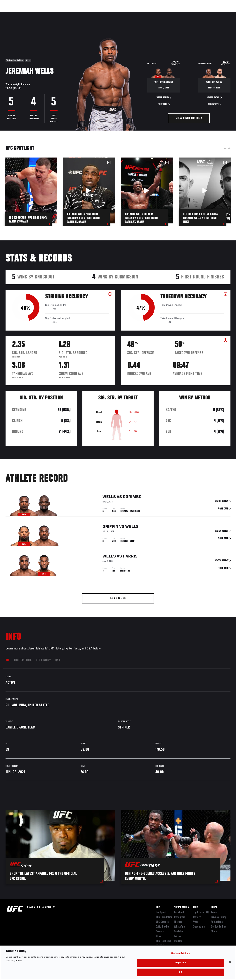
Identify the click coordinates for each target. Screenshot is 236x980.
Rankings (26, 14)
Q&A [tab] (58, 660)
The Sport (161, 912)
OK (181, 972)
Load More (118, 598)
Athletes (42, 14)
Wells (109, 498)
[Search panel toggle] (224, 14)
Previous (225, 148)
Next (229, 148)
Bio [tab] (8, 660)
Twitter (178, 941)
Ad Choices (217, 922)
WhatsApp (179, 927)
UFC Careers (162, 922)
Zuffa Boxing (198, 14)
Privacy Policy (219, 917)
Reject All (181, 963)
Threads (178, 922)
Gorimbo (132, 498)
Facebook (179, 912)
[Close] (230, 962)
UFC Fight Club (163, 941)
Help (195, 908)
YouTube (178, 932)
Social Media (181, 908)
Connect (165, 14)
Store (158, 936)
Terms (214, 912)
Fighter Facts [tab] (23, 660)
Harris (130, 557)
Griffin (110, 527)
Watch (180, 14)
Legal (214, 908)
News (57, 14)
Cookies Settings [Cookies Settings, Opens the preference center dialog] (181, 954)
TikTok (178, 936)
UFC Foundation (164, 917)
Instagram (179, 917)
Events (10, 14)
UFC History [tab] (43, 660)
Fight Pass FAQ (201, 912)
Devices (197, 917)
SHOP (214, 14)
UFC (158, 908)
